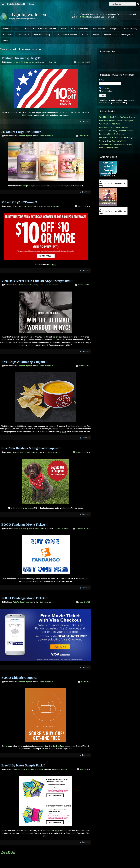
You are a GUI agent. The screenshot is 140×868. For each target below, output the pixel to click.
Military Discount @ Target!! (21, 58)
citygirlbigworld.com (28, 14)
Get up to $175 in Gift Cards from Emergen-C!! (118, 137)
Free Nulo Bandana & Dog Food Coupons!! (31, 448)
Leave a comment (46, 136)
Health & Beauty (130, 29)
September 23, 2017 (83, 529)
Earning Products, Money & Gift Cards (41, 29)
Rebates (85, 35)
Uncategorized (127, 35)
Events (63, 29)
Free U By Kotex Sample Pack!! (23, 765)
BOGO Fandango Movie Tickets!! (24, 525)
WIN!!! (5, 41)
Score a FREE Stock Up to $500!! (113, 141)
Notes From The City (42, 35)
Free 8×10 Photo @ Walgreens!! (112, 134)
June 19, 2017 (85, 769)
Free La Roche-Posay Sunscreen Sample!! (117, 131)
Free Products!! (99, 29)
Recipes (96, 35)
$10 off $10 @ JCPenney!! (19, 202)
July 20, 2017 (85, 682)
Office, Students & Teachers (66, 35)
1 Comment (52, 62)
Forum (32, 4)
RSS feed (83, 17)
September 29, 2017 (83, 452)
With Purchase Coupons (29, 62)
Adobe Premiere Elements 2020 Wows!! (115, 144)
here (7, 746)
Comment (86, 121)
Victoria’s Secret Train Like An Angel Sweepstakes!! (37, 281)
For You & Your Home (79, 29)
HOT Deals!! (8, 35)
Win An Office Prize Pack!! (110, 124)
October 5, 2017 (84, 366)
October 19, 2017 (84, 285)
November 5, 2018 (83, 62)
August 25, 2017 (84, 602)
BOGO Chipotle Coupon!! (19, 678)
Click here (26, 115)
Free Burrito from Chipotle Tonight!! (113, 127)
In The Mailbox (23, 35)
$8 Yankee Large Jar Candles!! (22, 132)
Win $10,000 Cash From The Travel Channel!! (118, 117)
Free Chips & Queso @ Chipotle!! (24, 362)
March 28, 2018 (84, 136)
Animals (6, 29)
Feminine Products (20, 769)
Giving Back (114, 29)
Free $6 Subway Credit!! (109, 148)
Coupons (17, 29)
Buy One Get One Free (54, 746)
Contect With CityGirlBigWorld (13, 4)
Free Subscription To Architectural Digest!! (116, 120)
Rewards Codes (110, 35)
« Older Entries (8, 852)
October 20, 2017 (84, 206)
